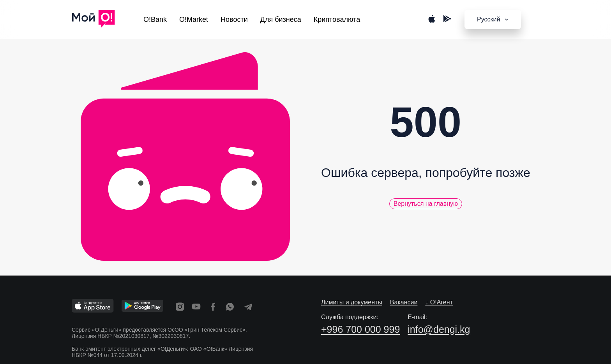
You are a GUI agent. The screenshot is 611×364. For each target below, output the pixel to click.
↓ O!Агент (439, 302)
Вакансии (404, 302)
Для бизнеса (281, 19)
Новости (234, 19)
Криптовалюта (337, 19)
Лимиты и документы (352, 302)
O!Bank (155, 19)
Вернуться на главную (426, 204)
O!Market (194, 19)
